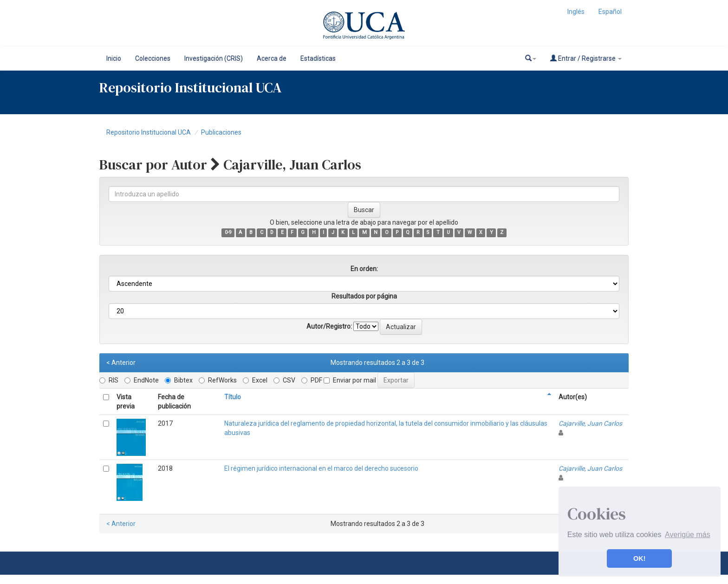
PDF (312, 380)
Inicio (114, 58)
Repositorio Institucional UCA (149, 132)
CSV (284, 380)
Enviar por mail (350, 380)
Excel (255, 380)
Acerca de (272, 58)
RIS (109, 380)
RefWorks (218, 380)
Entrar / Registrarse (586, 58)
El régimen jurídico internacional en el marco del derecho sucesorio (321, 468)
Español (610, 12)
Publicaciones (221, 132)
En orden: (364, 269)
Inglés (576, 12)
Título (233, 397)
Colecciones (153, 58)
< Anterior (121, 363)
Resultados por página (364, 296)
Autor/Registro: (329, 326)
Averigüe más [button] (688, 535)
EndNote (142, 380)
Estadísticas (318, 58)
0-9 (228, 232)
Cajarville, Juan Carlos (590, 423)
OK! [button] (639, 558)
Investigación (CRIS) (214, 58)
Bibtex (179, 380)
